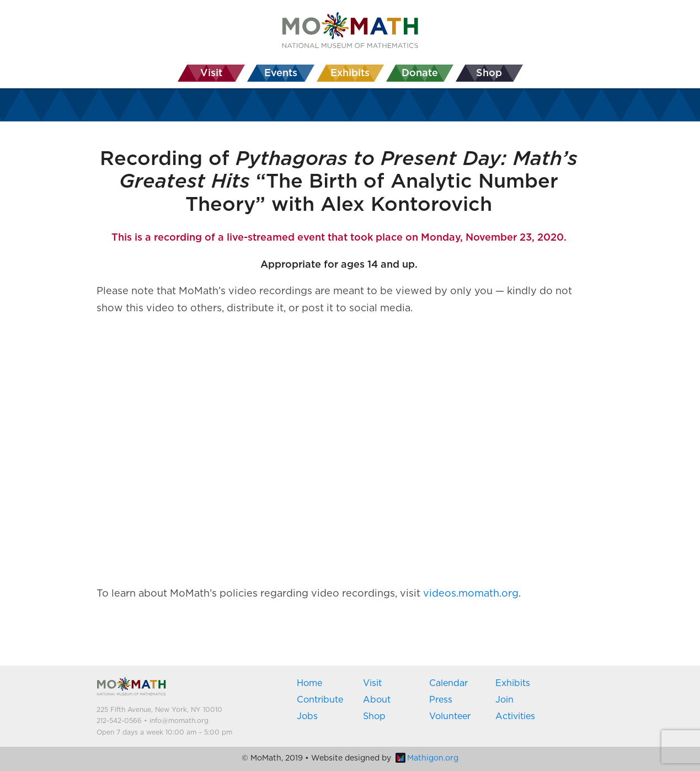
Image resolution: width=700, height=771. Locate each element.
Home (309, 683)
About (377, 700)
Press (441, 700)
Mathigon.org (427, 758)
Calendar (448, 683)
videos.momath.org (471, 594)
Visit (372, 683)
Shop (374, 716)
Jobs (307, 716)
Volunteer (450, 716)
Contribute (320, 700)
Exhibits (513, 683)
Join (504, 700)
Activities (515, 716)
